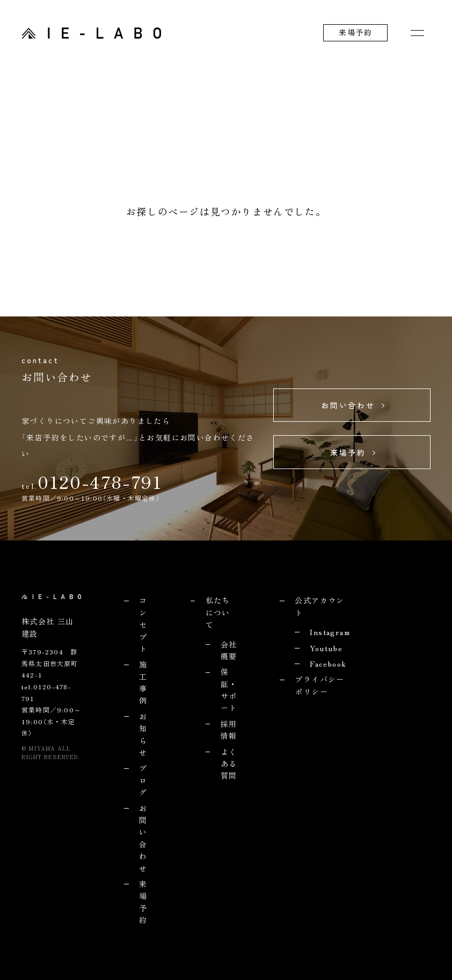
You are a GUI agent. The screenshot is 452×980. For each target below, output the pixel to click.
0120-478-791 (100, 481)
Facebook (328, 664)
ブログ (143, 780)
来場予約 (355, 32)
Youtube (326, 648)
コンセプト (143, 624)
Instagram (330, 632)
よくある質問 (229, 764)
